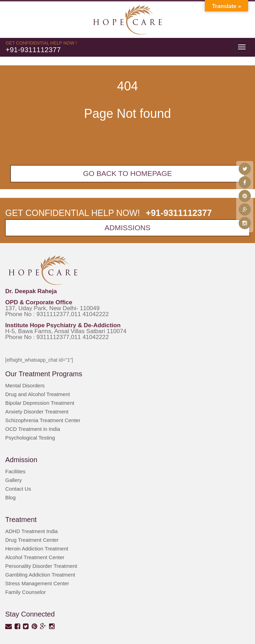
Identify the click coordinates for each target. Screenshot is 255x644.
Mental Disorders (25, 385)
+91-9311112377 (33, 50)
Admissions (128, 228)
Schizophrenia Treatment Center (43, 420)
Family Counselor (26, 592)
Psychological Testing (30, 438)
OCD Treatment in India (33, 429)
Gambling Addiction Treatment (40, 575)
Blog (10, 497)
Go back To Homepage (128, 173)
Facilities (15, 471)
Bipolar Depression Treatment (40, 403)
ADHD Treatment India (31, 531)
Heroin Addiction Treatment (37, 549)
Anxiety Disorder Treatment (37, 412)
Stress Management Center (37, 583)
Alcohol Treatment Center (35, 557)
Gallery (14, 480)
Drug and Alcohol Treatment (38, 394)
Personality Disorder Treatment (41, 566)
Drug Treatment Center (32, 540)
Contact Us (18, 489)
